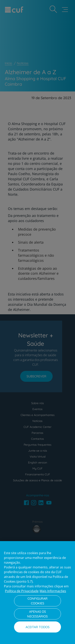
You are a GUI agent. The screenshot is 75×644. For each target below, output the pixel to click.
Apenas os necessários (37, 614)
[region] (37, 593)
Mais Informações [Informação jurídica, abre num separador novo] (53, 591)
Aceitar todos (37, 627)
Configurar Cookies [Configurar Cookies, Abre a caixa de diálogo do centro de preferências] (37, 601)
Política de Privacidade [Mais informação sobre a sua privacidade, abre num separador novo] (22, 591)
